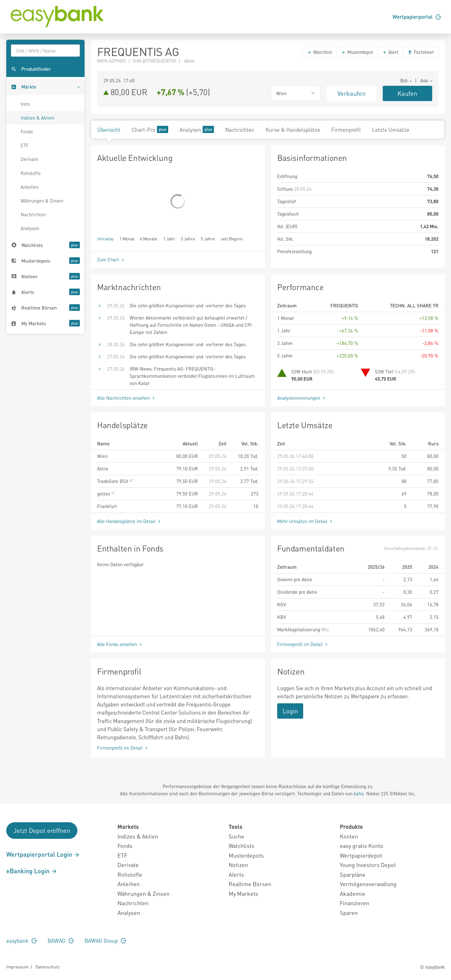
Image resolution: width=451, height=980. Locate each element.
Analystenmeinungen (302, 398)
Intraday (105, 238)
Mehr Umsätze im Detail (305, 521)
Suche (236, 836)
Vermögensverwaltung (368, 884)
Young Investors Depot (368, 865)
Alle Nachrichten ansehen (127, 398)
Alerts (236, 874)
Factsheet (421, 52)
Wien (102, 456)
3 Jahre (188, 238)
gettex (106, 494)
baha (359, 793)
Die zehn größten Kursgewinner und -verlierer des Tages (188, 305)
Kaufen (407, 93)
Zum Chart (111, 259)
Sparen (349, 913)
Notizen (238, 865)
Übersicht (109, 130)
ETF (25, 145)
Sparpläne (353, 874)
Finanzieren (355, 903)
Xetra (103, 469)
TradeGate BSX (115, 481)
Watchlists (241, 846)
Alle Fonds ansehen (120, 644)
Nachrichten (33, 214)
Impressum (17, 967)
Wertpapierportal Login (43, 854)
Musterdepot (357, 52)
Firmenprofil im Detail (303, 644)
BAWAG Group (105, 941)
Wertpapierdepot (361, 855)
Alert (390, 52)
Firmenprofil (346, 130)
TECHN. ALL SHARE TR (414, 305)
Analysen (30, 228)
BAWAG (61, 941)
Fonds (27, 131)
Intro (25, 104)
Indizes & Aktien (37, 118)
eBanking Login (32, 871)
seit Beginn (232, 238)
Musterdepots (246, 855)
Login (290, 711)
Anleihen (30, 187)
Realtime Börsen (250, 884)
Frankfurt (107, 506)
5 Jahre (208, 238)
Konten (349, 836)
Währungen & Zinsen (42, 201)
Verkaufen (351, 93)
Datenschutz (47, 967)
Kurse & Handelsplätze (293, 130)
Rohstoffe (31, 173)
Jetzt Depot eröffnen (42, 830)
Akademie (353, 893)
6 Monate (149, 238)
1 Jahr (169, 238)
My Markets (243, 893)
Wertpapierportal (417, 17)
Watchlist (319, 52)
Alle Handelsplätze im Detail (129, 521)
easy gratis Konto (362, 846)
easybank (22, 941)
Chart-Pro (150, 129)
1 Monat (127, 238)
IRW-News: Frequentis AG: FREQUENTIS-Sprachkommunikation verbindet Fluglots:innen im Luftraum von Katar (192, 376)
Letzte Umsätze (391, 130)
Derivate (29, 159)
